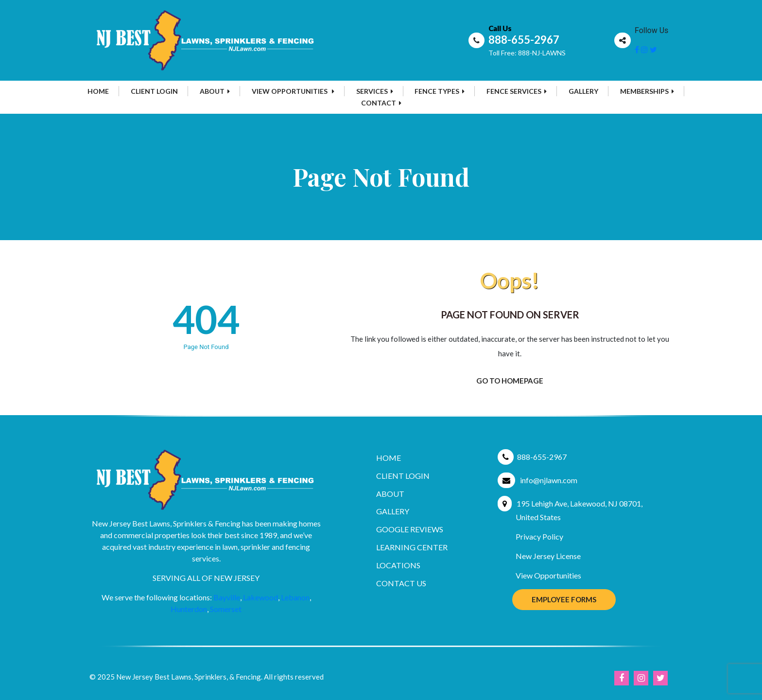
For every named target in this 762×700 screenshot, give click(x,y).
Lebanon (295, 597)
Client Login (154, 91)
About (215, 91)
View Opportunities (293, 91)
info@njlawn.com (549, 480)
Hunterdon (189, 609)
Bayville (227, 597)
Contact (381, 103)
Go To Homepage (510, 381)
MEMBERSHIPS (647, 91)
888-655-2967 (524, 40)
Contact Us (401, 583)
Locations (398, 565)
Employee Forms (564, 599)
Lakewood (260, 597)
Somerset (226, 609)
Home (98, 91)
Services (375, 91)
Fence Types (440, 91)
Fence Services (517, 91)
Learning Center (412, 547)
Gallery (583, 91)
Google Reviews (410, 529)
